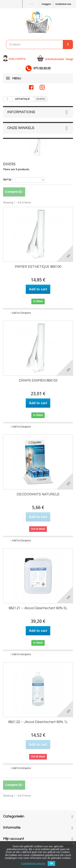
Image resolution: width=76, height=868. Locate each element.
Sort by (7, 180)
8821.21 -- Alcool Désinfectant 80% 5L (38, 608)
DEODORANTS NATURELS (38, 494)
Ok (51, 864)
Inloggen (46, 4)
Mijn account (14, 839)
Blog (31, 3)
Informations (21, 112)
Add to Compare (21, 313)
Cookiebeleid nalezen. (33, 864)
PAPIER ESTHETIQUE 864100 (38, 267)
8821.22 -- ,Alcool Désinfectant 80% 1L (38, 722)
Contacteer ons (63, 4)
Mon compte (17, 59)
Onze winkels (21, 128)
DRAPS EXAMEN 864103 (38, 381)
